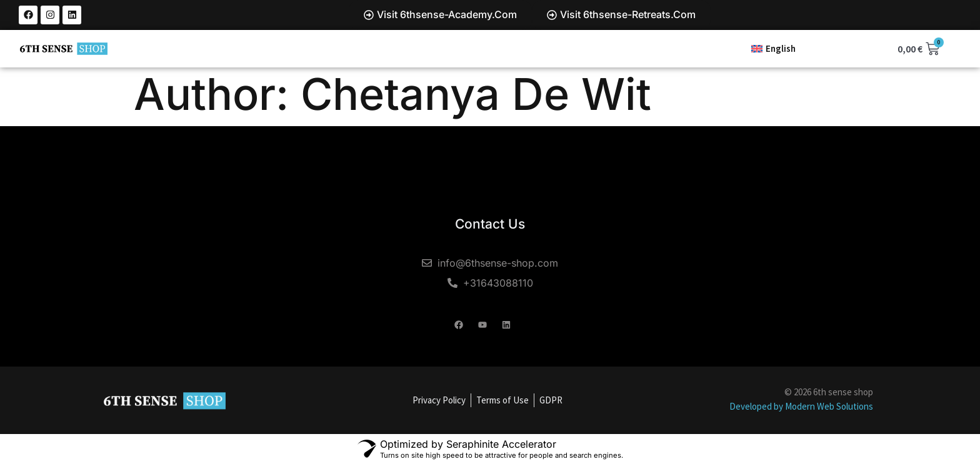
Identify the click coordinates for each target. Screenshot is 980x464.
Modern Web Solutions (829, 406)
